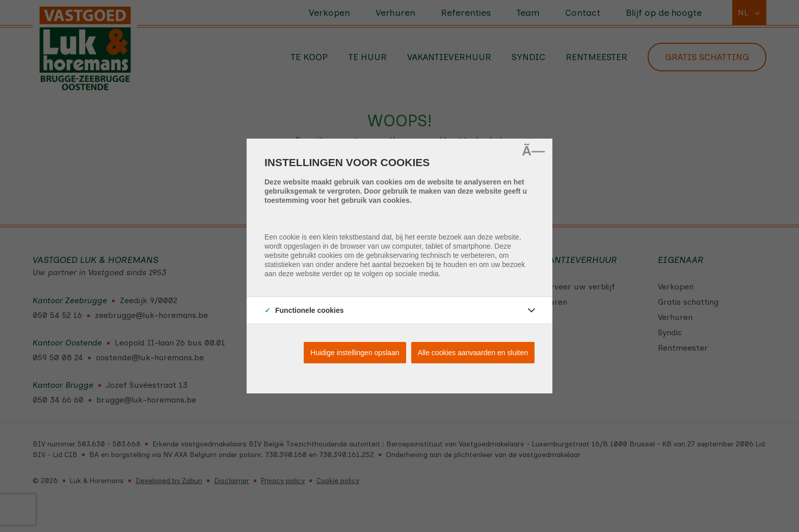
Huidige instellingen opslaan (355, 353)
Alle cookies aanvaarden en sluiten (473, 353)
